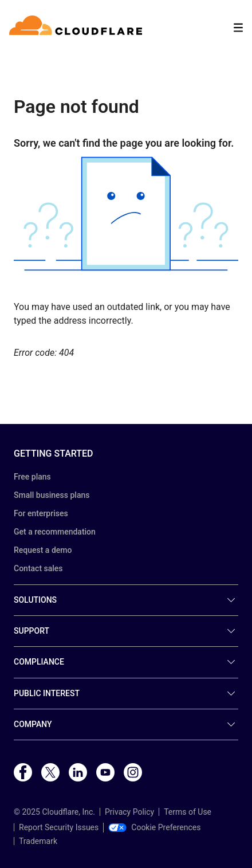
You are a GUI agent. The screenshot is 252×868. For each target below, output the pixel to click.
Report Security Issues (59, 827)
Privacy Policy (129, 812)
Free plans (32, 477)
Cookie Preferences (154, 827)
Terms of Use (188, 812)
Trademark (38, 841)
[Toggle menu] (238, 28)
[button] (126, 214)
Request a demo (43, 550)
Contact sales (38, 568)
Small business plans (52, 495)
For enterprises (41, 513)
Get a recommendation (55, 532)
